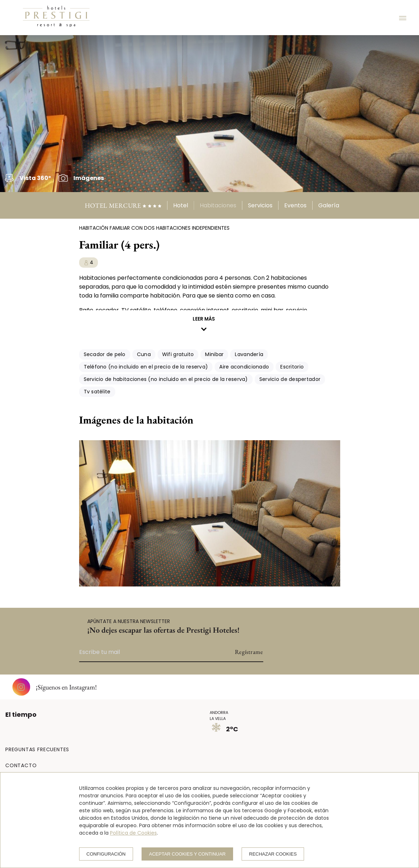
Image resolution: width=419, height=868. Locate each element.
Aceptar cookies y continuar (187, 854)
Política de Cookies (133, 833)
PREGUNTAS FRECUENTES (37, 749)
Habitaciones (218, 205)
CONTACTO (21, 765)
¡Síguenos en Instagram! (55, 687)
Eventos (295, 205)
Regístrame (249, 652)
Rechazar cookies (273, 854)
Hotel (181, 205)
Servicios (260, 205)
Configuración (106, 854)
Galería (329, 205)
